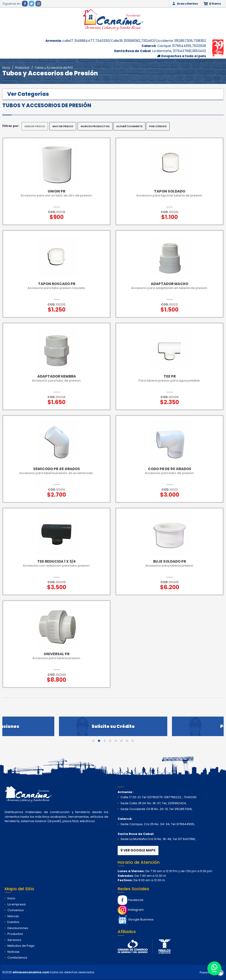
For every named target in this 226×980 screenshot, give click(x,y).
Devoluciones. (18, 928)
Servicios (14, 940)
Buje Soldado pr (169, 561)
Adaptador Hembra (57, 376)
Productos (22, 68)
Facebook (131, 900)
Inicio (6, 68)
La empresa (17, 904)
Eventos (13, 922)
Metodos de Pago (21, 946)
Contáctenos (17, 958)
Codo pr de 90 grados (170, 469)
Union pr (56, 191)
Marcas (13, 916)
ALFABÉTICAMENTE (129, 126)
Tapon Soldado (170, 191)
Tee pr (170, 376)
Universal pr (57, 654)
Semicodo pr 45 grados (56, 469)
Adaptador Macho (169, 284)
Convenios (16, 910)
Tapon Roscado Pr (57, 284)
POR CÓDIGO (158, 126)
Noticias (14, 952)
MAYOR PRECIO (63, 126)
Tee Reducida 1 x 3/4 (56, 561)
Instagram (131, 910)
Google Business (136, 919)
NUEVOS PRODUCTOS (95, 126)
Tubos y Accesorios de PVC (54, 68)
